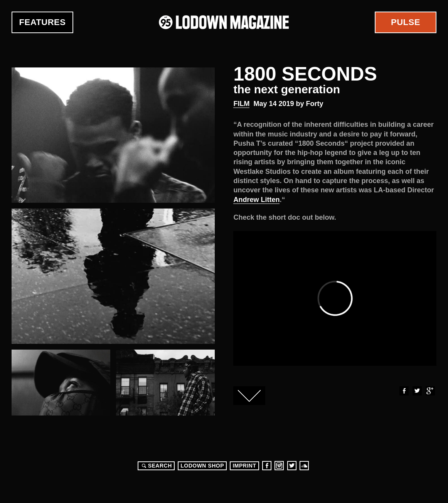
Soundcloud (304, 466)
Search (156, 466)
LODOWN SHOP (202, 466)
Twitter (417, 391)
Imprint (244, 466)
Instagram (279, 466)
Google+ (430, 391)
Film (241, 104)
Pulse (406, 22)
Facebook (404, 391)
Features (43, 22)
